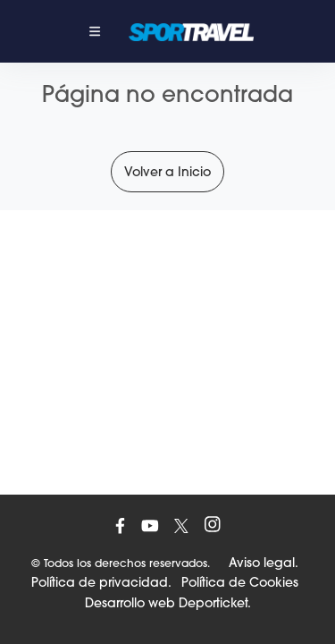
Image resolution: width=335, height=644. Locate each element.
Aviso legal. (264, 563)
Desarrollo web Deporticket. (168, 603)
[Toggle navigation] (95, 31)
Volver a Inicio (167, 172)
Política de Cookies (240, 582)
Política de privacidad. (101, 582)
